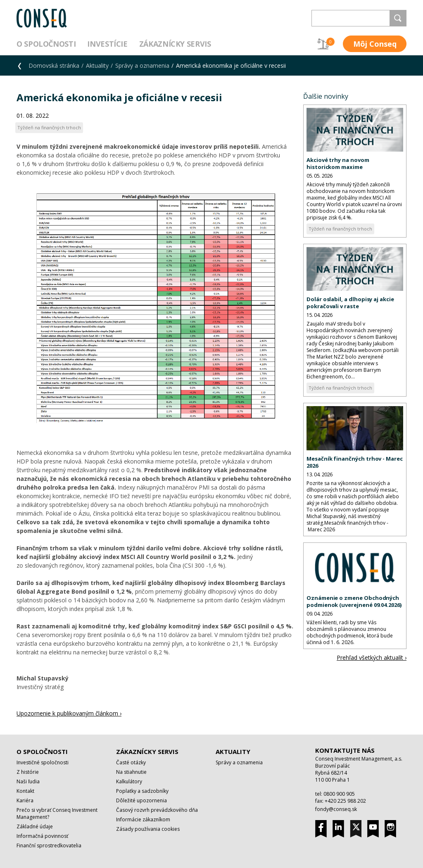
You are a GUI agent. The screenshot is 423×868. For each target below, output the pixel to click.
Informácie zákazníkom (143, 819)
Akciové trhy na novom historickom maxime (338, 163)
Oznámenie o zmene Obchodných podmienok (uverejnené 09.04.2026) (354, 601)
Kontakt (25, 791)
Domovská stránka (54, 65)
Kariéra (25, 800)
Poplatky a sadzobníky (142, 791)
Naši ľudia (28, 781)
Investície (107, 44)
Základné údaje (35, 826)
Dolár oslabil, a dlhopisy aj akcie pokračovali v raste (350, 303)
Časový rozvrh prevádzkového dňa (157, 810)
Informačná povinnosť (42, 836)
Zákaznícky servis (175, 44)
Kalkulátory (129, 781)
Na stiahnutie (131, 772)
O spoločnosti (46, 44)
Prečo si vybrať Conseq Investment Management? (57, 813)
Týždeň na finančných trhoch (340, 229)
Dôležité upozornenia (141, 800)
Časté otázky (131, 762)
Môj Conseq (375, 44)
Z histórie (28, 772)
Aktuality (97, 65)
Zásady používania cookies (148, 829)
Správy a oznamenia (142, 65)
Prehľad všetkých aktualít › (372, 658)
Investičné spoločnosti (43, 762)
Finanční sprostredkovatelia (49, 845)
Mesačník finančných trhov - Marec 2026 (355, 462)
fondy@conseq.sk (336, 809)
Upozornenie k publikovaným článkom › (69, 713)
